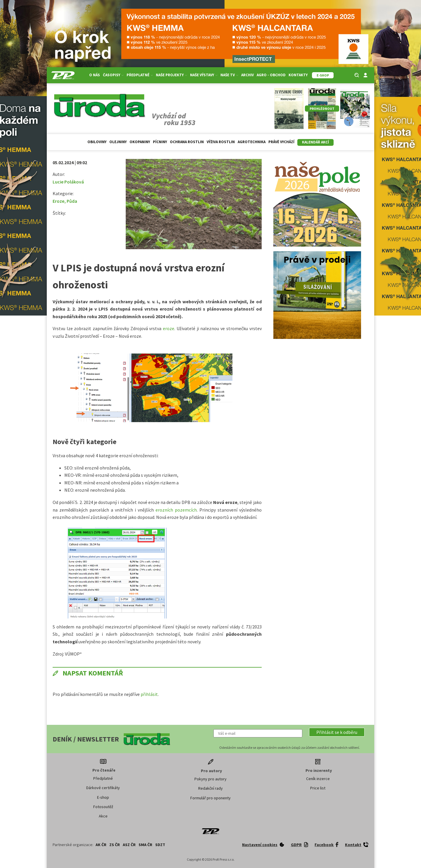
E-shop (103, 797)
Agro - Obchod (271, 75)
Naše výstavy (204, 75)
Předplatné (140, 75)
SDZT (160, 845)
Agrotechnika (252, 142)
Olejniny (118, 142)
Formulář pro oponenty (210, 798)
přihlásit (149, 694)
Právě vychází (281, 142)
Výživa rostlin (221, 142)
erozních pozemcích (175, 510)
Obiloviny (97, 142)
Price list (318, 788)
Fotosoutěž (103, 807)
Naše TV (229, 75)
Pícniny (160, 142)
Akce (103, 816)
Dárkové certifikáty (103, 788)
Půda (72, 201)
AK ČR (101, 845)
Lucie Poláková (68, 182)
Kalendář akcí (315, 142)
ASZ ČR (129, 845)
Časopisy (113, 75)
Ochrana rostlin (187, 142)
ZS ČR (115, 845)
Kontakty (298, 75)
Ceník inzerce (318, 779)
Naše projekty (171, 75)
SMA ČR (145, 845)
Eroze (58, 201)
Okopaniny (140, 142)
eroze (169, 328)
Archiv (247, 75)
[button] (337, 732)
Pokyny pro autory (210, 779)
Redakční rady (210, 788)
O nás (95, 75)
